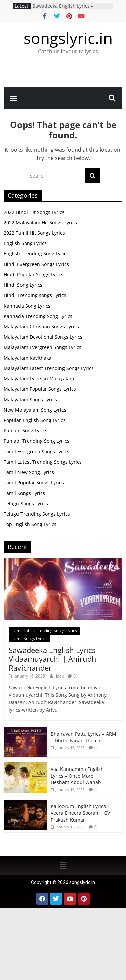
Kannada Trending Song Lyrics (38, 316)
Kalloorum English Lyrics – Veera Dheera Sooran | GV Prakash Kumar (80, 813)
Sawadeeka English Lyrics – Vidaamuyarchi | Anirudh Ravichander (55, 659)
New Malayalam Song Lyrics (35, 410)
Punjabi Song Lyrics (26, 431)
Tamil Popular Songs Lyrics (34, 483)
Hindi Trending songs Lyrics (35, 295)
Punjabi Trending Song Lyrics (36, 441)
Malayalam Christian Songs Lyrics (41, 326)
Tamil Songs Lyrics (24, 493)
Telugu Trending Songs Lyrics (37, 514)
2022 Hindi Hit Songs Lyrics (34, 212)
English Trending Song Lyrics (36, 254)
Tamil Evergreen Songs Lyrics (36, 451)
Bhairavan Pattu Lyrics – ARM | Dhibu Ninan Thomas (83, 737)
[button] (63, 866)
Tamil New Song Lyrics (29, 472)
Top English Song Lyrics (30, 524)
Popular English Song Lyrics (35, 420)
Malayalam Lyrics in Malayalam (39, 379)
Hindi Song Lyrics (23, 285)
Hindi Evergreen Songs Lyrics (36, 264)
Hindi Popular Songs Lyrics (34, 274)
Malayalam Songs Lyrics (30, 399)
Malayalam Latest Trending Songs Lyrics (49, 368)
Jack (60, 676)
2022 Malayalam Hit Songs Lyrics (40, 222)
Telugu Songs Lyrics (26, 503)
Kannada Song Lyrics (27, 306)
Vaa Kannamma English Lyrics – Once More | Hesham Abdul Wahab (77, 776)
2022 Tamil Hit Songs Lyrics (34, 233)
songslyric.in (68, 38)
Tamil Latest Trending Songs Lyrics (43, 462)
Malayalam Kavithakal (28, 358)
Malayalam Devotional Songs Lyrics (43, 337)
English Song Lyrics (25, 243)
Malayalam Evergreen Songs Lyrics (43, 347)
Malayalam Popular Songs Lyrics (40, 389)
